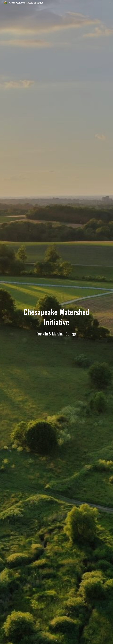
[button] (111, 3)
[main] (57, 322)
